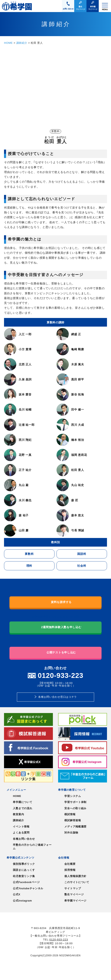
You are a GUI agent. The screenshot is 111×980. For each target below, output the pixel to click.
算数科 (29, 554)
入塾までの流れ (23, 808)
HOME (8, 43)
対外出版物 (71, 833)
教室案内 (18, 814)
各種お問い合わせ (24, 839)
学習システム (73, 796)
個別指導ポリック (24, 864)
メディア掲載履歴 (75, 827)
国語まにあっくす (24, 870)
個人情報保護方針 (75, 876)
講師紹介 (22, 43)
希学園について (23, 802)
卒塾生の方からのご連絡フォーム (32, 847)
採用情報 (70, 870)
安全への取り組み (75, 808)
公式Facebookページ (26, 882)
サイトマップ (73, 888)
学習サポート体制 (75, 802)
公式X (17, 894)
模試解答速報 (73, 820)
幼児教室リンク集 (24, 876)
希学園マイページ (75, 901)
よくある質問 (21, 833)
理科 (29, 566)
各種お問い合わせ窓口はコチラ (58, 697)
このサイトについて (77, 882)
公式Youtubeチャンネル (28, 888)
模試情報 (70, 814)
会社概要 (70, 864)
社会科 (82, 566)
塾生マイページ (74, 894)
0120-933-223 (59, 940)
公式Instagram (22, 901)
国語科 (82, 554)
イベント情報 (21, 827)
